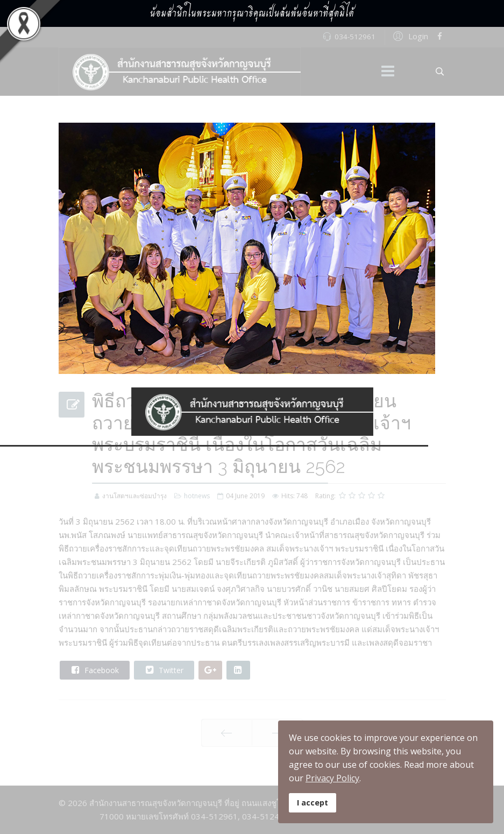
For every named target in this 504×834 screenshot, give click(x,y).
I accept (313, 803)
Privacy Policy (332, 778)
